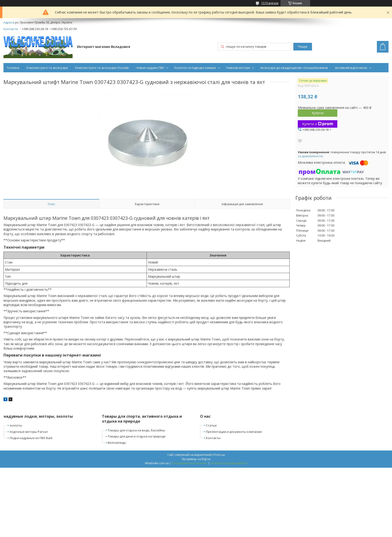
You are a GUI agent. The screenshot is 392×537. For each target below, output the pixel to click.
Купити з (318, 124)
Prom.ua (219, 455)
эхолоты (16, 425)
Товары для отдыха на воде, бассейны (136, 430)
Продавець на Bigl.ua (196, 459)
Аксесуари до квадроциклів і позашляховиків (294, 68)
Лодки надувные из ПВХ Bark (31, 438)
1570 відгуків (270, 3)
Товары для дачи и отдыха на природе (137, 436)
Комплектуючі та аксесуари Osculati (102, 68)
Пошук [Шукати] (303, 47)
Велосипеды (117, 443)
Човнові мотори (238, 68)
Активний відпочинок (351, 68)
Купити (318, 113)
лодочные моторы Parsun (29, 432)
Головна (13, 68)
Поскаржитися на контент (190, 463)
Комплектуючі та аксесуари (47, 68)
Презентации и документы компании (234, 432)
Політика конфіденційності (229, 463)
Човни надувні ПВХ (150, 68)
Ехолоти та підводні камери (195, 68)
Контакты (213, 438)
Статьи (211, 425)
